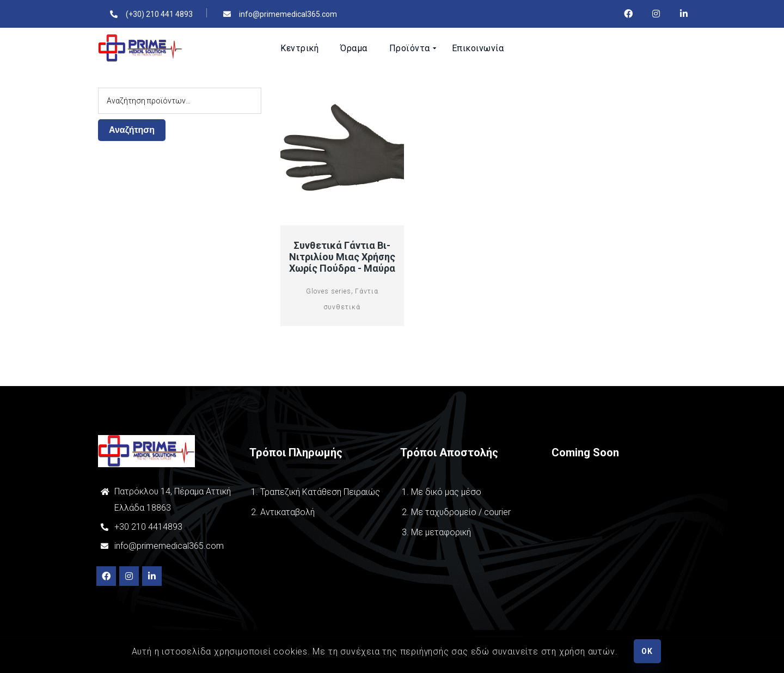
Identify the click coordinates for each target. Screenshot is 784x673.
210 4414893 (156, 527)
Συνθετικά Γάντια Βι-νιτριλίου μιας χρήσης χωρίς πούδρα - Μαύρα (342, 257)
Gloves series (329, 291)
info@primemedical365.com (169, 546)
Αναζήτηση (132, 130)
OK (647, 651)
